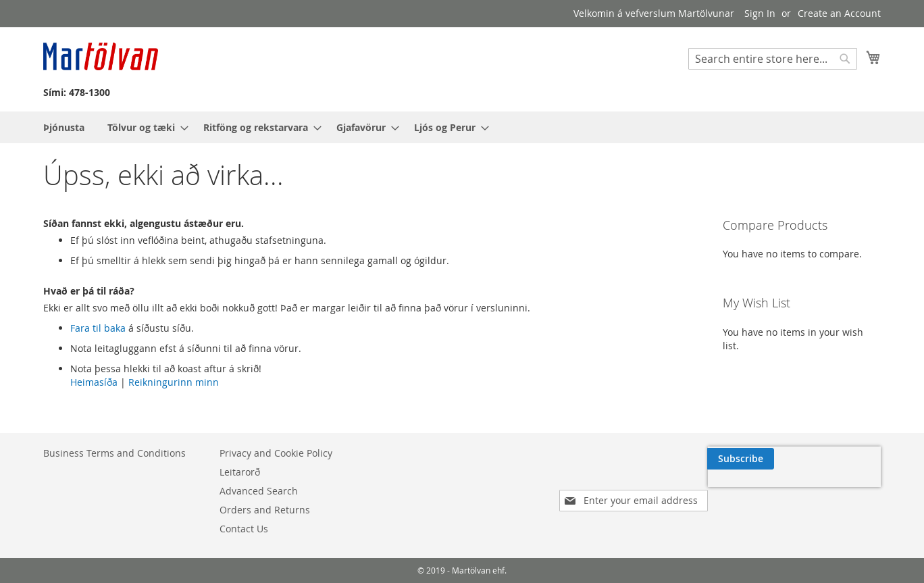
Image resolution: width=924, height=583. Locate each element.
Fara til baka (98, 328)
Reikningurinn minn (174, 382)
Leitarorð (240, 472)
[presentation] (751, 491)
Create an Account (839, 13)
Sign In (760, 13)
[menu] (462, 127)
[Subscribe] (846, 459)
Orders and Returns (265, 510)
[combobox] (773, 59)
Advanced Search (259, 491)
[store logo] (101, 56)
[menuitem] (64, 127)
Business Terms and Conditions (114, 453)
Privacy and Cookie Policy (276, 453)
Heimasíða (94, 382)
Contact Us (244, 529)
